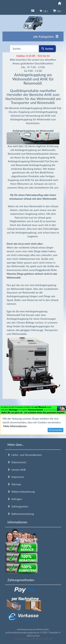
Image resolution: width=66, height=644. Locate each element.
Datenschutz (17, 462)
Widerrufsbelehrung (21, 492)
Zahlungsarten (18, 506)
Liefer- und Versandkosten (25, 455)
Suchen (47, 49)
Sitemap (14, 484)
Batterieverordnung (21, 514)
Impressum (16, 477)
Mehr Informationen (15, 426)
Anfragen (15, 499)
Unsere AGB (17, 470)
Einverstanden (55, 430)
